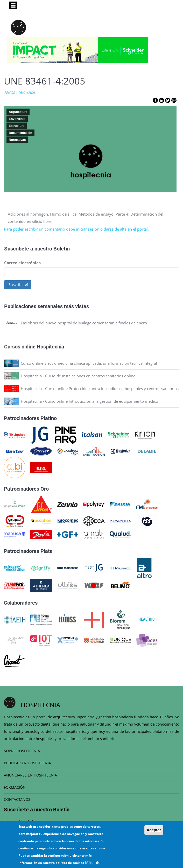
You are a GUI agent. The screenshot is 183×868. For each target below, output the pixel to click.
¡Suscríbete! (18, 284)
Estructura (17, 126)
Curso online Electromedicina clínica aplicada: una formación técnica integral (89, 363)
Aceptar (154, 835)
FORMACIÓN (15, 787)
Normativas (17, 140)
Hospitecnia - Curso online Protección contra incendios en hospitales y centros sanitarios (100, 389)
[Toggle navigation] (13, 5)
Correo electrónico (22, 263)
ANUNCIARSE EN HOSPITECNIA (30, 775)
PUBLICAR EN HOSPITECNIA (27, 763)
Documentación (20, 133)
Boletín (62, 248)
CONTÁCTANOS (17, 799)
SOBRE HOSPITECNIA (22, 751)
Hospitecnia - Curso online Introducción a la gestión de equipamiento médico (89, 401)
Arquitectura (18, 112)
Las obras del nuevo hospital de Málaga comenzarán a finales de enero (84, 323)
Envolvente (17, 119)
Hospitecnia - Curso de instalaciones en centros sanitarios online (78, 376)
